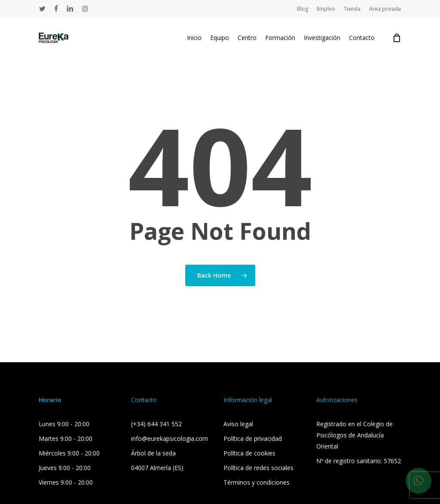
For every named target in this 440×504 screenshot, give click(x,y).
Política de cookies (249, 453)
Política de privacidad (253, 438)
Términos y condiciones (257, 482)
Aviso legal (238, 424)
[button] (419, 481)
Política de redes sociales (258, 468)
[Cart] (397, 38)
